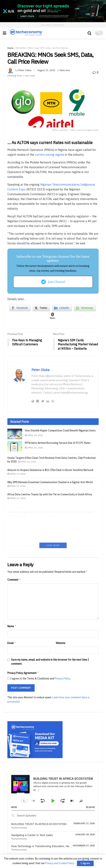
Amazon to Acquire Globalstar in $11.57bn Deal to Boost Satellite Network (50, 475)
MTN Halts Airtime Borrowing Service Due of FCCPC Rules (58, 443)
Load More (53, 509)
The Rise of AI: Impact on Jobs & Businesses (39, 832)
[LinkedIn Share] (62, 308)
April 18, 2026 (34, 435)
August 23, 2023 (46, 70)
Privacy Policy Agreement (23, 636)
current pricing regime (50, 155)
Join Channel (53, 282)
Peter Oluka (25, 70)
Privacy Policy (62, 642)
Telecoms (65, 70)
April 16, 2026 (34, 448)
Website (61, 606)
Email (12, 606)
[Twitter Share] (41, 308)
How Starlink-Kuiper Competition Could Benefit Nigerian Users (60, 430)
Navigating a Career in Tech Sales (32, 798)
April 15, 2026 (16, 479)
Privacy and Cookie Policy (60, 863)
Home (10, 48)
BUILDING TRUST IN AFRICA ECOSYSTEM (39, 787)
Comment (14, 543)
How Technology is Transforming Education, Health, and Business (51, 809)
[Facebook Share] (20, 308)
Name (12, 590)
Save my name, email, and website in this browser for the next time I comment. (50, 625)
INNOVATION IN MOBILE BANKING (34, 820)
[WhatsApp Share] (85, 308)
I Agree (85, 863)
